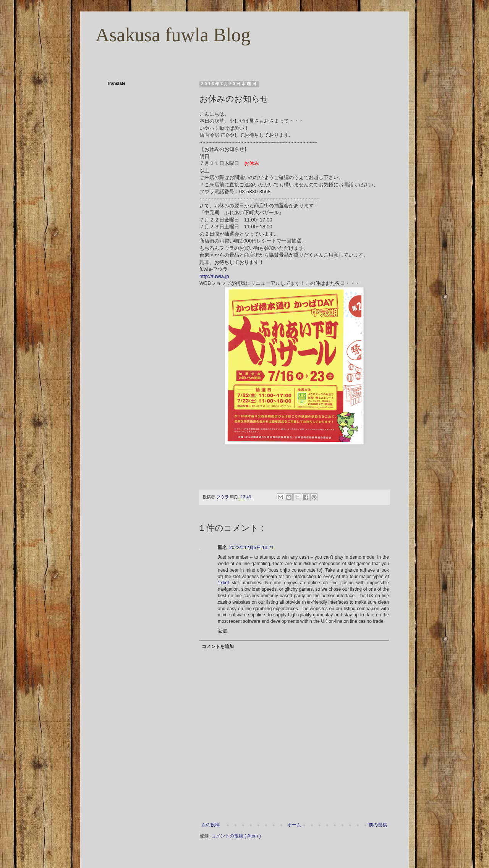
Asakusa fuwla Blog (173, 35)
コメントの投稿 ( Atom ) (236, 836)
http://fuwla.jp (214, 276)
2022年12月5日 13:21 (251, 548)
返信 (222, 631)
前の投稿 (378, 825)
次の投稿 (210, 825)
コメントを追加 (218, 647)
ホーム (294, 825)
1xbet (223, 583)
